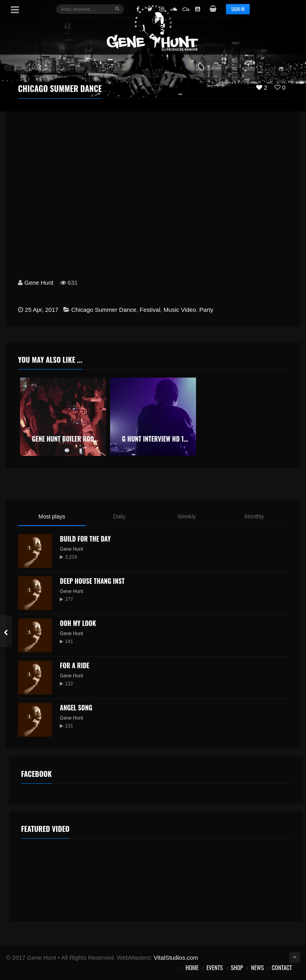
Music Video (180, 310)
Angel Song (76, 708)
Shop (237, 967)
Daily (119, 516)
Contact (282, 967)
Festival (150, 310)
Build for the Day (85, 539)
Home (192, 967)
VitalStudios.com (176, 958)
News (257, 967)
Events (215, 967)
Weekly (187, 516)
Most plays (52, 516)
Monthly (254, 516)
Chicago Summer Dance (104, 310)
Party (206, 310)
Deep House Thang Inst (92, 581)
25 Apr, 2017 (41, 310)
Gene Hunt (39, 283)
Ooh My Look (78, 623)
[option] (63, 417)
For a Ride (75, 665)
